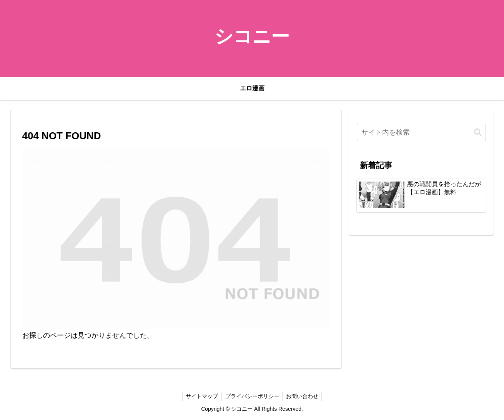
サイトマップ (201, 396)
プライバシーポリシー (252, 396)
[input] (421, 132)
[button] (478, 132)
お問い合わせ (303, 396)
